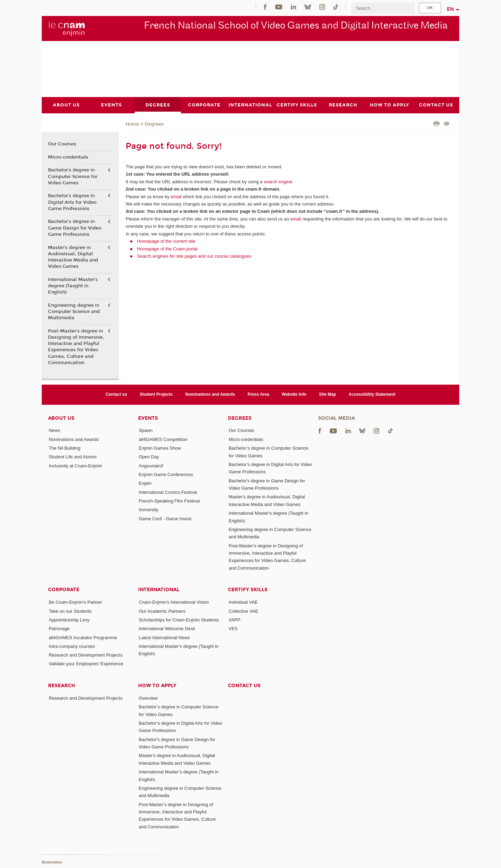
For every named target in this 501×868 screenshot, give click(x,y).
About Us (61, 418)
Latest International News (164, 637)
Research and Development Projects (86, 655)
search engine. (278, 181)
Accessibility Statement (372, 394)
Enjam (145, 483)
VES (233, 629)
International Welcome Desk (167, 629)
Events (148, 418)
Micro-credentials (68, 157)
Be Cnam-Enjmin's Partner (75, 602)
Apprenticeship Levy (69, 620)
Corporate (64, 590)
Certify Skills (248, 590)
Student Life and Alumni (73, 457)
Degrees (154, 124)
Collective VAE (243, 611)
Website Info (294, 394)
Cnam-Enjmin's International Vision (174, 602)
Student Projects (156, 394)
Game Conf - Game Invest (165, 518)
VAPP (234, 620)
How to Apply (157, 685)
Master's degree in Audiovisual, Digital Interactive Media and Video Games (73, 257)
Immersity (149, 510)
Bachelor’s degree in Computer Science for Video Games (73, 176)
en (451, 9)
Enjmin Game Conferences (166, 475)
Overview (148, 698)
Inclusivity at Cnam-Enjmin (75, 465)
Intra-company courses (72, 646)
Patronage (59, 629)
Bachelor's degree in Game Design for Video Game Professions (75, 228)
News (54, 430)
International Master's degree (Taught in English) (73, 286)
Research (62, 685)
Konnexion (52, 862)
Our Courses (62, 144)
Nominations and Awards (210, 394)
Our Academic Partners (162, 611)
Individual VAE (243, 602)
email (176, 196)
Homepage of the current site (166, 241)
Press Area (259, 394)
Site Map (328, 394)
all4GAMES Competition (163, 439)
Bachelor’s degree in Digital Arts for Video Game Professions (72, 202)
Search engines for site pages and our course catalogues (194, 256)
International (159, 590)
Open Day (149, 457)
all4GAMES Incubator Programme (83, 637)
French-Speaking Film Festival (169, 501)
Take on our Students (70, 611)
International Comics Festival (168, 492)
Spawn (146, 430)
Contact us (116, 394)
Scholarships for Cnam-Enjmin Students (179, 620)
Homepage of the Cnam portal (167, 248)
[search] (383, 8)
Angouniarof (151, 465)
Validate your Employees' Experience (86, 664)
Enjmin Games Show (160, 448)
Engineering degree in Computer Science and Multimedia (74, 311)
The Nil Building (65, 448)
